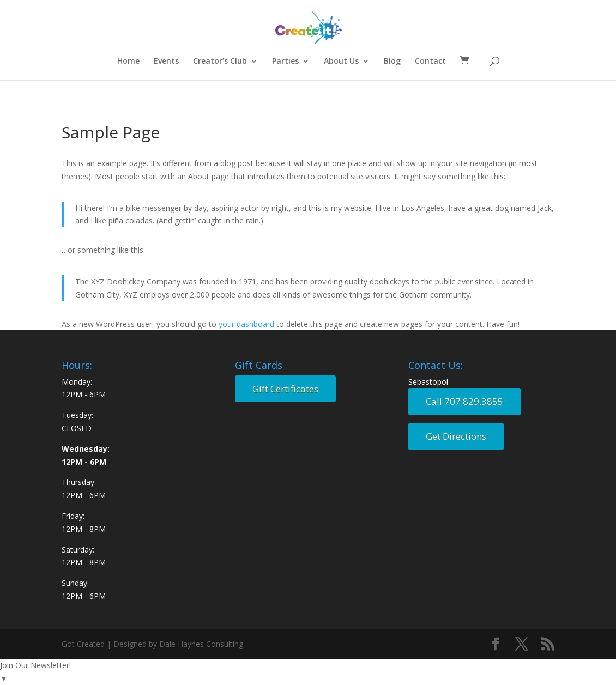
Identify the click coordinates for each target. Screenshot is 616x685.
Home (128, 62)
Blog (392, 62)
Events (166, 62)
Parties (285, 62)
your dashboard (246, 324)
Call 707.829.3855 (464, 401)
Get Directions (456, 436)
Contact (430, 62)
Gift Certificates (285, 389)
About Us (341, 62)
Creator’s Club (220, 62)
